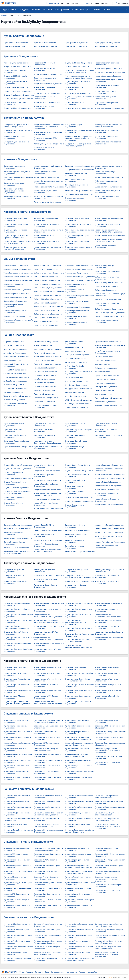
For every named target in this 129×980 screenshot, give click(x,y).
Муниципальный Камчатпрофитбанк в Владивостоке (110, 346)
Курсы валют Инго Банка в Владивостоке (75, 436)
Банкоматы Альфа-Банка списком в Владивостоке (18, 814)
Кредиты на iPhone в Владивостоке (78, 63)
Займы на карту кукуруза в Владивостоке (75, 285)
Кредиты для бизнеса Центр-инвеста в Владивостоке (49, 644)
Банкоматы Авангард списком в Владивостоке (77, 814)
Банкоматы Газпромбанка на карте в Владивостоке (18, 936)
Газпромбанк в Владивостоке (15, 349)
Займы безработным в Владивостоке (18, 297)
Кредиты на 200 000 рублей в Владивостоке (15, 103)
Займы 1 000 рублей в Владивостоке (48, 299)
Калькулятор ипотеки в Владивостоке (79, 170)
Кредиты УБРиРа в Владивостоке (47, 499)
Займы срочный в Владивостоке (47, 318)
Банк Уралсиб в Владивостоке (15, 389)
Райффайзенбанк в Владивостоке (17, 377)
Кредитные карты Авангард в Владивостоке (106, 680)
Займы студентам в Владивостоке (47, 310)
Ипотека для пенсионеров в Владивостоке (14, 167)
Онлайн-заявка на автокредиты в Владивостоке (108, 143)
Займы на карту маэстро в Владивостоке (105, 267)
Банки (107, 9)
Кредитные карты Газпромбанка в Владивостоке (17, 680)
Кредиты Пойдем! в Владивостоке (108, 482)
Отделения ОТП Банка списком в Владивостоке (16, 767)
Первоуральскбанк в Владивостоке (78, 389)
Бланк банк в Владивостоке (75, 396)
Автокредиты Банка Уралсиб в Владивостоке (76, 571)
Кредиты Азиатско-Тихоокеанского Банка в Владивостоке (48, 494)
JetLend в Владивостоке (104, 391)
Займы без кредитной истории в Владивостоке (77, 302)
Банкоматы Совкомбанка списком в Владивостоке (48, 797)
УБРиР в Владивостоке (43, 345)
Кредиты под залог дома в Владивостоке (44, 107)
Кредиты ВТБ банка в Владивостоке (18, 469)
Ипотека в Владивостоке (20, 159)
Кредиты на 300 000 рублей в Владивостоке (45, 70)
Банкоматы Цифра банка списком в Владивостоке (109, 803)
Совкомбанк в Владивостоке (15, 374)
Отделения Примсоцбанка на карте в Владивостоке (48, 884)
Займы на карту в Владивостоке (16, 294)
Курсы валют (10, 9)
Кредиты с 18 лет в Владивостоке (77, 67)
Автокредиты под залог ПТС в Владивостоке (46, 139)
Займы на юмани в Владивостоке (47, 280)
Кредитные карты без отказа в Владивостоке (15, 231)
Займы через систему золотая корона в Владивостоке (80, 297)
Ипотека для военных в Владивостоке (110, 178)
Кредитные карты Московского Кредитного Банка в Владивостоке (17, 703)
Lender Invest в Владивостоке (106, 379)
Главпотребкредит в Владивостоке (109, 398)
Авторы (82, 972)
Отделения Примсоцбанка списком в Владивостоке (48, 756)
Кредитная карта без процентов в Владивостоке (78, 225)
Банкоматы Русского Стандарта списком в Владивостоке (47, 825)
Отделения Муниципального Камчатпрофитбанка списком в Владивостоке (107, 751)
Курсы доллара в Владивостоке (16, 43)
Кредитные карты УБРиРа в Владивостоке (75, 669)
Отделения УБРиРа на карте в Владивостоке (45, 861)
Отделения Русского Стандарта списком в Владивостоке (46, 750)
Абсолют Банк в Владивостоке (46, 342)
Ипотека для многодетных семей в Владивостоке (108, 167)
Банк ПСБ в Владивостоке (105, 357)
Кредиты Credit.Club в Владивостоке (109, 505)
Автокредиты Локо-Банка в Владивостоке (75, 586)
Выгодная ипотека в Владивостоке (109, 187)
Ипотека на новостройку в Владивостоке (105, 173)
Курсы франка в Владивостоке (76, 43)
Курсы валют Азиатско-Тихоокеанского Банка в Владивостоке (49, 442)
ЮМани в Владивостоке (74, 378)
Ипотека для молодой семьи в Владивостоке (76, 186)
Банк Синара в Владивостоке (45, 375)
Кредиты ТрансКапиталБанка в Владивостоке (46, 485)
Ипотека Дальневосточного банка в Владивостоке (109, 537)
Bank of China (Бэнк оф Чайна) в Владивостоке (107, 352)
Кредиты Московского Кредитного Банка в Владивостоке (17, 493)
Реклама (29, 972)
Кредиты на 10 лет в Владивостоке (17, 108)
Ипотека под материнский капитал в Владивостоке (48, 167)
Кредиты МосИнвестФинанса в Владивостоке (107, 494)
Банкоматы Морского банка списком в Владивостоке (110, 808)
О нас (22, 972)
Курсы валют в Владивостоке (24, 36)
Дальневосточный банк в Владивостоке (74, 343)
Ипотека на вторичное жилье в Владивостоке (76, 175)
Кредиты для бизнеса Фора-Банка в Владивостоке (78, 610)
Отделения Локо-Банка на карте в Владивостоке (47, 867)
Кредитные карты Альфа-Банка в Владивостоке (16, 686)
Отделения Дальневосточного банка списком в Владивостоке (79, 744)
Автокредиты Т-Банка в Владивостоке (49, 576)
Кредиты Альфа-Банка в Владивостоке (19, 478)
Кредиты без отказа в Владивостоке (79, 108)
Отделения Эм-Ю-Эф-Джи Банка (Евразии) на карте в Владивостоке (78, 867)
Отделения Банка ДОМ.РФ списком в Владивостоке (18, 756)
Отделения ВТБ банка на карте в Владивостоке (16, 855)
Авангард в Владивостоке (44, 394)
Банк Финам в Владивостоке (76, 385)
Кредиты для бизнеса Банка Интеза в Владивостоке (79, 604)
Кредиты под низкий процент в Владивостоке (15, 71)
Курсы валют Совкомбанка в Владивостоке (45, 425)
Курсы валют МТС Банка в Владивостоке (44, 431)
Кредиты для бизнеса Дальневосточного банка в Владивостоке (75, 623)
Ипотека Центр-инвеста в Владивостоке (74, 547)
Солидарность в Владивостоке (46, 398)
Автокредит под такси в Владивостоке (49, 144)
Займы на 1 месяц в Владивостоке (47, 266)
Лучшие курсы (53, 3)
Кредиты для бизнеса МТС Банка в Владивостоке (47, 610)
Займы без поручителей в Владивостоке (13, 285)
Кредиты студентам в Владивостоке (18, 91)
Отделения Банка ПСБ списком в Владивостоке (108, 763)
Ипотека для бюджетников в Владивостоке (45, 173)
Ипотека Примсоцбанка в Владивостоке (74, 541)
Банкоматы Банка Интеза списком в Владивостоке (79, 803)
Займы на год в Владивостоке (76, 273)
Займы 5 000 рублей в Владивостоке (79, 269)
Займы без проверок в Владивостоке (79, 266)
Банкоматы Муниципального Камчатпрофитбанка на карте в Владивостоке (107, 954)
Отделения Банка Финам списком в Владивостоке (78, 778)
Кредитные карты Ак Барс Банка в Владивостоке (47, 680)
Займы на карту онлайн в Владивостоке (13, 306)
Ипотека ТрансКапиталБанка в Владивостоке (46, 545)
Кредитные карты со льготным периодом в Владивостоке (16, 237)
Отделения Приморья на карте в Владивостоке (77, 861)
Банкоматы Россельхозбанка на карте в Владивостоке (18, 948)
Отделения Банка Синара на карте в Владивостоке (48, 889)
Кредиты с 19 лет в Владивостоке (16, 88)
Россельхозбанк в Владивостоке (16, 357)
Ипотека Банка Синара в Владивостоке (80, 552)
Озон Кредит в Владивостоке (106, 387)
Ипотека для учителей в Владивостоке (49, 187)
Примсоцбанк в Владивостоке (46, 368)
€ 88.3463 (105, 3)
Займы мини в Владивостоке (106, 290)
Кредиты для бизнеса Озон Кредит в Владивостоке (109, 633)
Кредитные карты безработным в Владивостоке (78, 220)
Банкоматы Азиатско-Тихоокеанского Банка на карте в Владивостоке (49, 942)
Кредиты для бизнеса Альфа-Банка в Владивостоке (18, 622)
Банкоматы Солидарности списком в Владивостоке (79, 820)
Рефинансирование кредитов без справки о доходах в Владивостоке (78, 77)
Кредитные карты (81, 9)
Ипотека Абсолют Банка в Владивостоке (75, 526)
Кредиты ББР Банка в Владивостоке (79, 471)
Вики (47, 972)
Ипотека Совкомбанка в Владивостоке (49, 531)
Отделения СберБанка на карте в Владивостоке (16, 850)
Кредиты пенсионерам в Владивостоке (110, 72)
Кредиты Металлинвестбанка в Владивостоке (46, 504)
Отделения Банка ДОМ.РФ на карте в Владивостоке (18, 884)
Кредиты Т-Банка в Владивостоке (16, 488)
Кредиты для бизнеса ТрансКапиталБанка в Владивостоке (48, 616)
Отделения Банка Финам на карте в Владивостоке (78, 907)
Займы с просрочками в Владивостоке (80, 280)
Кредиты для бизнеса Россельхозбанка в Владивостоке (17, 627)
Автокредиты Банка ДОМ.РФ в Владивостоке (46, 580)
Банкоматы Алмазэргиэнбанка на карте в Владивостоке (108, 925)
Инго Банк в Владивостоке (44, 379)
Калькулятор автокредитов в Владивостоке (106, 137)
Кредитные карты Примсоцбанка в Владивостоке (78, 691)
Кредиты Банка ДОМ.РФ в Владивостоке (14, 498)
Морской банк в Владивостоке (76, 381)
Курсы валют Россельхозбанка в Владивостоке (16, 442)
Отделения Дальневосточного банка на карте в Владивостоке (79, 872)
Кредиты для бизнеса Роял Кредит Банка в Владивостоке (78, 641)
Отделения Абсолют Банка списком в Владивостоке (48, 727)
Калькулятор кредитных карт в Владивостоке (46, 220)
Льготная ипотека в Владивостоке (47, 202)
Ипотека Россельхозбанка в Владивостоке (14, 543)
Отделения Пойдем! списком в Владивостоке (107, 721)
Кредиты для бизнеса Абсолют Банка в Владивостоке (49, 627)
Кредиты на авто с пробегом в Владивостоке (107, 132)
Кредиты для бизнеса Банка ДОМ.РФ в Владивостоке (19, 639)
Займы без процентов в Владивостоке (18, 273)
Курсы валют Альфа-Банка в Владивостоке (15, 436)
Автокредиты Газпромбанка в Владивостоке (15, 582)
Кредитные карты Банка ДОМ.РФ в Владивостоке (48, 669)
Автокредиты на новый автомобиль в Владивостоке (79, 132)
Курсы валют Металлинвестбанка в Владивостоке (48, 448)
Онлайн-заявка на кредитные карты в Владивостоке (79, 231)
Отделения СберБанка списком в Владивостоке (16, 721)
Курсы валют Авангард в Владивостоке (74, 448)
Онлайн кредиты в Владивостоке (16, 63)
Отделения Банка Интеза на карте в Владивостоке (48, 901)
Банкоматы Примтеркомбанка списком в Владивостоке (107, 820)
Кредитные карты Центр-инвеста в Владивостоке (78, 697)
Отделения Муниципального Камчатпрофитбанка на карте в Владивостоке (107, 879)
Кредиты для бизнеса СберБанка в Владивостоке (17, 604)
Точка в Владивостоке (104, 394)
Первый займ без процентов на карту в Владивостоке (110, 295)
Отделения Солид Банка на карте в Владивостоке (78, 889)
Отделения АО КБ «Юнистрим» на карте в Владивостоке (110, 855)
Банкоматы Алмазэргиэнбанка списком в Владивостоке (107, 797)
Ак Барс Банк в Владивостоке (15, 381)
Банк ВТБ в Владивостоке (14, 345)
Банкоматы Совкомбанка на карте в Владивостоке (48, 925)
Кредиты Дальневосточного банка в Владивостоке (109, 470)
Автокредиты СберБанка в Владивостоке (14, 571)
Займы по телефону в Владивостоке (17, 316)
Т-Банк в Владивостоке (12, 360)
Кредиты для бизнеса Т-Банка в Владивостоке (16, 633)
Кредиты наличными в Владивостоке (109, 108)
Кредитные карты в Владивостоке (27, 212)
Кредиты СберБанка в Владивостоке (18, 465)
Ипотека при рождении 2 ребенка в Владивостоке (17, 198)
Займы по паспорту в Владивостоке (48, 288)
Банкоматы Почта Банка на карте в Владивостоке (78, 936)
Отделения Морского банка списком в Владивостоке (79, 773)
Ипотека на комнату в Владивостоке (79, 191)
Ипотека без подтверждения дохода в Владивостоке (49, 182)
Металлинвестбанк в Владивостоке (48, 349)
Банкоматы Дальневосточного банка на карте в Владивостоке (79, 959)
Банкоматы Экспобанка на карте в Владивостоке (47, 936)
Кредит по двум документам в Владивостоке (15, 83)
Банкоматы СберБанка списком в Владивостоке (17, 797)
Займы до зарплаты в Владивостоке (48, 314)
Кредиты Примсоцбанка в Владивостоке (75, 481)
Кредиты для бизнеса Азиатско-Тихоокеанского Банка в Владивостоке (49, 622)
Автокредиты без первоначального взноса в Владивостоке (109, 126)
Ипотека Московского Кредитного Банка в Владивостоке (17, 553)
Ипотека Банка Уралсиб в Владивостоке (44, 536)
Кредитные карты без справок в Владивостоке (46, 225)
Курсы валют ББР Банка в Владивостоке (75, 425)
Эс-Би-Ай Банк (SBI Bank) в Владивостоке (75, 367)
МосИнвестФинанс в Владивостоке (109, 406)
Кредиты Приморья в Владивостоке (109, 465)
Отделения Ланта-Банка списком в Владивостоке (78, 750)
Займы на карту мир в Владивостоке (109, 283)
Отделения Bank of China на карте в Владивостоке (108, 886)
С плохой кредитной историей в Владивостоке (107, 87)
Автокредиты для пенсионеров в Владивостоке (16, 143)
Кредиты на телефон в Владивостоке (48, 84)
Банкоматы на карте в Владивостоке (29, 917)
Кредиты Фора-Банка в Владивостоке (79, 501)
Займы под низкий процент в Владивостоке (15, 312)
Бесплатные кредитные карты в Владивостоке (107, 225)
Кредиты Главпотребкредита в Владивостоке (107, 500)
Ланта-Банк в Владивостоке (75, 351)
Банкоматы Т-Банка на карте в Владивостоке (15, 954)
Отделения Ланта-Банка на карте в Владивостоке (78, 878)
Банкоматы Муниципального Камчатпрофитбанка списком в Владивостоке (107, 826)
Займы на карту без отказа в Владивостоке (76, 323)
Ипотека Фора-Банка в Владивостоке (109, 529)
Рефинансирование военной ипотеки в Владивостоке (18, 179)
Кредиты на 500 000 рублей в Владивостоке (45, 64)
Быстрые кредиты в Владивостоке (78, 93)
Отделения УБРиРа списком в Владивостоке (45, 733)
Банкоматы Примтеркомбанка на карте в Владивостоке (108, 948)
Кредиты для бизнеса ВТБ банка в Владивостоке (17, 610)
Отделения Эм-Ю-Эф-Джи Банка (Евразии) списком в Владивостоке (78, 738)
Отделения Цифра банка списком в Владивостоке (78, 767)
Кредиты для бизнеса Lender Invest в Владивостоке (109, 639)
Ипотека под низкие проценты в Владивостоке (107, 192)
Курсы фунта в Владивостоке (45, 46)
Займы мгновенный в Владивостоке (18, 290)
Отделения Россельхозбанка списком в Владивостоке (19, 744)
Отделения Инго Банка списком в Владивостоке (47, 767)
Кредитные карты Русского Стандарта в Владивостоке (79, 686)
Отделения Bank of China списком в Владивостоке (109, 758)
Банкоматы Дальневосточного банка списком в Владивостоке (79, 831)
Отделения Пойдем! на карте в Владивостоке (107, 850)
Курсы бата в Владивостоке (106, 46)
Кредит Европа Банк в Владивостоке (48, 357)
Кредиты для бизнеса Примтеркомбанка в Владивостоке (78, 646)
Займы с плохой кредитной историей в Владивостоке (18, 321)
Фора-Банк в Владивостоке (45, 390)
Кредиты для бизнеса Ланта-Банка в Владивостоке (79, 629)
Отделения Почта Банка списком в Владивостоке (47, 778)
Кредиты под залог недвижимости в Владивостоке (109, 81)
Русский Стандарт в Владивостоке (47, 364)
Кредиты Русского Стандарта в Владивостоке (77, 476)
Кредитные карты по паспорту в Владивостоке (16, 225)
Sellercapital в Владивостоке (106, 368)
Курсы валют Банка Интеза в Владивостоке (76, 442)
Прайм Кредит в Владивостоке (107, 376)
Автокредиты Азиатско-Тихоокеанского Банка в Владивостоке (80, 577)
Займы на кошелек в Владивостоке (48, 277)
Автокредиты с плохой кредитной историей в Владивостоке (78, 145)
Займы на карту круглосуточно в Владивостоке (108, 278)
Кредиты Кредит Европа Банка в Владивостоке (77, 466)
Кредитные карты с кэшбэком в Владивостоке (77, 242)
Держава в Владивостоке (74, 347)
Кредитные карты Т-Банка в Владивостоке (14, 697)
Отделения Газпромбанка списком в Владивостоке (18, 733)
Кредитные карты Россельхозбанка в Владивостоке (18, 691)
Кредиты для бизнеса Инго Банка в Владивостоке (48, 650)
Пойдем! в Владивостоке (74, 393)
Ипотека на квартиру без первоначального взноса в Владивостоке (14, 191)
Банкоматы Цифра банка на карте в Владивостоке (109, 931)
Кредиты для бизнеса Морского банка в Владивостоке (79, 635)
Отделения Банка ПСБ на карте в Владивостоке (108, 891)
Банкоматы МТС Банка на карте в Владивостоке (47, 931)
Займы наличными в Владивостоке (17, 269)
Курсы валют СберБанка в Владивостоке (14, 425)
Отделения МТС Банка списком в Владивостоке (16, 773)
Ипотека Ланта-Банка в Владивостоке (110, 542)
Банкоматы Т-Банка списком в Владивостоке (15, 825)
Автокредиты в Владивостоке (24, 118)
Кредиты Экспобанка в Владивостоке (49, 490)
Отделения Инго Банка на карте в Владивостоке (47, 895)
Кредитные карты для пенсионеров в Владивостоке (48, 248)
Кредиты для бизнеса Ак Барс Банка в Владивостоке (18, 650)
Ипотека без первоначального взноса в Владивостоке (49, 197)
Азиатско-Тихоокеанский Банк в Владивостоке (16, 405)
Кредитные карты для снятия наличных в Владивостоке (15, 248)
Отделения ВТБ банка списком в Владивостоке (16, 727)
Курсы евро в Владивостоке (14, 46)
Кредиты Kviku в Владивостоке (107, 490)
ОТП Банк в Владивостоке (14, 385)
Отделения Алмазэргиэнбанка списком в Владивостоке (76, 756)
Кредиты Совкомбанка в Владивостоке (13, 504)
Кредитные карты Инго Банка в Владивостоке (107, 669)
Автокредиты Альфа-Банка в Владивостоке (45, 571)
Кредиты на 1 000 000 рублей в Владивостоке (15, 77)
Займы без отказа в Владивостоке (47, 295)
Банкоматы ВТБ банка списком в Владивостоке (16, 803)
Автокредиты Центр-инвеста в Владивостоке (107, 582)
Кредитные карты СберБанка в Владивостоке (16, 669)
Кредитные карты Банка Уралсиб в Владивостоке (48, 691)
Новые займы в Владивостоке (15, 301)
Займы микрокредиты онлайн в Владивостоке (77, 312)
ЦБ (88, 3)
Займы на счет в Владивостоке (46, 325)
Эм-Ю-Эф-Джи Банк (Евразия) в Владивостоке (46, 406)
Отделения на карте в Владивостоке (28, 842)
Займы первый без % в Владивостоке (18, 277)
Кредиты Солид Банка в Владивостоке (110, 475)
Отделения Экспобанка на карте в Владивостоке (17, 907)
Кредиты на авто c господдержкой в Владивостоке (48, 134)
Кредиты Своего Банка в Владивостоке (110, 478)
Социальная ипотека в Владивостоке (79, 194)
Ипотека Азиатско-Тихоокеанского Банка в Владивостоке (47, 551)
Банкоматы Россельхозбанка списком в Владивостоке (19, 820)
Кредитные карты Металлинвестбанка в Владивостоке (80, 674)
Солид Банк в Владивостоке (75, 359)
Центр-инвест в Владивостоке (46, 372)
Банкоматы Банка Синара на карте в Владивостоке (79, 925)
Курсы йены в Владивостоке (76, 46)
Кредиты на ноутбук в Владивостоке (48, 74)
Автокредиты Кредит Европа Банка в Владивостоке (109, 571)
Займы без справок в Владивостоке (109, 309)
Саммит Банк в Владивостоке (76, 407)
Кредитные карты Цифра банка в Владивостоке (108, 686)
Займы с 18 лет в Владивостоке (46, 269)
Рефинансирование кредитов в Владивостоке (107, 104)
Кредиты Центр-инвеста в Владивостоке (74, 487)
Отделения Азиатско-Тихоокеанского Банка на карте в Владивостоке (48, 850)
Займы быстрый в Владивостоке (47, 303)
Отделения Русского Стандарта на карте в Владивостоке (47, 878)
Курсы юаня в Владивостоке (45, 43)
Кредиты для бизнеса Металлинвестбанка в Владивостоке (48, 639)
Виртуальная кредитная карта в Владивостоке (77, 237)
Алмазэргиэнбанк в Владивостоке (78, 355)
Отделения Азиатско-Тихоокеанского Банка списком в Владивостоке (48, 721)
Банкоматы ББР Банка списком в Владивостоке (47, 820)
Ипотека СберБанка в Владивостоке (18, 525)
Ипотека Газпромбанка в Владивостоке (13, 534)
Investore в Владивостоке (105, 383)
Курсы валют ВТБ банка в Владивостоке (14, 431)
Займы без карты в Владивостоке (108, 300)
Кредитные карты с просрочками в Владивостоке (78, 248)
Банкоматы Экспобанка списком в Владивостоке (48, 808)
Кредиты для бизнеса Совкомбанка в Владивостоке (18, 644)
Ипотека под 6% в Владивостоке (46, 178)
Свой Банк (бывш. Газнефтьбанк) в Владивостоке (78, 373)
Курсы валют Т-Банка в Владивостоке (18, 447)
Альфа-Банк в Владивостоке (15, 353)
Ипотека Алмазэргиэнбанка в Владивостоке (107, 547)
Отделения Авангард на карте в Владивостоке (77, 850)
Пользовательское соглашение (64, 972)
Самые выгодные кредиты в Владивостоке (45, 79)
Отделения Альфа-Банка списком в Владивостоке (17, 738)
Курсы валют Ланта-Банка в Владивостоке (106, 425)
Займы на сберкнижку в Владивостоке (80, 277)
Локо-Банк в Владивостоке (45, 353)
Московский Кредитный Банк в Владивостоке (16, 365)
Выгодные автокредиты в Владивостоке (75, 126)
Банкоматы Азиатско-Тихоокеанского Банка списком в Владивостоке (49, 814)
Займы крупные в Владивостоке (77, 307)
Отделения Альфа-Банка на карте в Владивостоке (17, 867)
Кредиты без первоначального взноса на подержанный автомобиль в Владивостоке (49, 127)
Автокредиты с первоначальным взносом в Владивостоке (16, 126)
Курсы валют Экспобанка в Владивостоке (45, 436)
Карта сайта (92, 972)
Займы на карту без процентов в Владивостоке (108, 272)
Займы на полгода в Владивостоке (47, 284)
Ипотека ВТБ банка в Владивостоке (17, 529)
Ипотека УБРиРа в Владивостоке (77, 531)
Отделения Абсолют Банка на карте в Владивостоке (48, 855)
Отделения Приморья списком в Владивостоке (77, 733)
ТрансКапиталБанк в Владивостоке (17, 396)
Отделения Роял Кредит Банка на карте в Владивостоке (110, 861)
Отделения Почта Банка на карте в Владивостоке (47, 907)
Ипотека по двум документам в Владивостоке (107, 197)
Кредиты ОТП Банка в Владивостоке (48, 471)
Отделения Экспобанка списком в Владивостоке (17, 778)
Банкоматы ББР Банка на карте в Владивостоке (47, 948)
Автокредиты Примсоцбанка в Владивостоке (107, 577)
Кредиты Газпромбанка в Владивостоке (13, 474)
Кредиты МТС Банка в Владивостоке (48, 480)
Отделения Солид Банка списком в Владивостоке (78, 761)
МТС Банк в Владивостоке (14, 392)
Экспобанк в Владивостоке (14, 400)
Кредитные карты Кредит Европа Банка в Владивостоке (77, 680)
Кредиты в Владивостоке (21, 56)
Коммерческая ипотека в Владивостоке (74, 199)
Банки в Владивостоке (19, 335)
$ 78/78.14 (65, 3)
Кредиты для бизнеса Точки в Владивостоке (106, 610)
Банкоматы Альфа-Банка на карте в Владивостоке (17, 942)
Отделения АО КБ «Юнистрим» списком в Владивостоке (110, 727)
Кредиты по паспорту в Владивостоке (18, 99)
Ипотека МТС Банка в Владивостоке (48, 540)
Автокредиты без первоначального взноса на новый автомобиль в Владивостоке (78, 138)
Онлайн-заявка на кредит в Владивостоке (106, 98)
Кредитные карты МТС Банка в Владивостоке (46, 697)
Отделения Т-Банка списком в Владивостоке (15, 750)
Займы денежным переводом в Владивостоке (107, 321)
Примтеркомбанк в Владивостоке (108, 342)
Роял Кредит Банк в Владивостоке (78, 404)
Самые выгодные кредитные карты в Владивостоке (48, 231)
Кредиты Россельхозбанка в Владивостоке (15, 483)
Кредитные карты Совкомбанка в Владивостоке (47, 674)
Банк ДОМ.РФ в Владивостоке (15, 370)
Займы (97, 9)
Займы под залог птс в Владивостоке (48, 307)
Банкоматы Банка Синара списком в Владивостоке (79, 797)
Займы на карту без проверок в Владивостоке (107, 304)
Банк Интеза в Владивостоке (45, 383)
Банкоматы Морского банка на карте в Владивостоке (110, 936)
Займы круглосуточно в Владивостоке (49, 273)
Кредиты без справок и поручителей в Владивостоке (79, 98)
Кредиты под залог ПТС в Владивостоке (74, 104)
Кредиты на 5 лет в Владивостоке (47, 93)
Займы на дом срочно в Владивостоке (110, 313)
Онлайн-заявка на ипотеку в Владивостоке (75, 180)
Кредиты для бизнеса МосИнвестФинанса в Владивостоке (109, 616)
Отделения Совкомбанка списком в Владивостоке (17, 761)
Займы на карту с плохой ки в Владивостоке (76, 317)
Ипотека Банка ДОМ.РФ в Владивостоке (44, 526)
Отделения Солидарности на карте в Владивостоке (78, 855)
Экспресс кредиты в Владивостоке (17, 67)
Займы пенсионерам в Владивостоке (18, 280)
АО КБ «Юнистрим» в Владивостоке (78, 400)
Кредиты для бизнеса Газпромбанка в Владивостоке (18, 616)
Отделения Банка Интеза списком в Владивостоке (48, 773)
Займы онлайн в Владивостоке (16, 266)
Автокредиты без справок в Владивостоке (14, 137)
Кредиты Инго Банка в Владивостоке (79, 497)
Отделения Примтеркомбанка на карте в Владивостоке (110, 872)
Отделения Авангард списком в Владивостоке (77, 721)
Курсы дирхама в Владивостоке (107, 43)
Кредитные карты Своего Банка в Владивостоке (108, 691)
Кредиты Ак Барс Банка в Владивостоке (44, 466)
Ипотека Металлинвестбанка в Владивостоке (77, 536)
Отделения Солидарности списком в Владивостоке (79, 727)
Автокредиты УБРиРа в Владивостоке (79, 581)
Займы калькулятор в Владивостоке (109, 316)
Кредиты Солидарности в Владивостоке (74, 506)
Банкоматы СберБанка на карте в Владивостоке (17, 925)
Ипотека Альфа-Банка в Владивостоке (18, 538)
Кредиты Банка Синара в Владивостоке (74, 493)
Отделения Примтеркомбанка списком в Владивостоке (110, 744)
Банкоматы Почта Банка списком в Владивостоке (78, 808)
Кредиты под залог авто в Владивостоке (75, 89)
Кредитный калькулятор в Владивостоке (105, 92)
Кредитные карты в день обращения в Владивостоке (110, 220)
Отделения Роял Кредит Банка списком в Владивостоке (110, 733)
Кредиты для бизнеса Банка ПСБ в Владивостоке (108, 604)
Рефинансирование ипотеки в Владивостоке (106, 182)
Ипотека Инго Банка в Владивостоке (109, 525)
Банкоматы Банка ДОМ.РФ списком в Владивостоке (18, 831)
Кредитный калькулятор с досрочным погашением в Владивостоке (79, 71)
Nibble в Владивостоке (104, 372)
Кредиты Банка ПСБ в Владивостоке (109, 486)
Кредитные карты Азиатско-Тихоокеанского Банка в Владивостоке (49, 703)
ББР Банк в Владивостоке (44, 360)
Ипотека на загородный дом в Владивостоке (46, 192)
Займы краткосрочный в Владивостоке (74, 291)
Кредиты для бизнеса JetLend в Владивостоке (107, 627)
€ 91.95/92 (75, 3)
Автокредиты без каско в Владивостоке (44, 149)
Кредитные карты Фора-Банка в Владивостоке (107, 674)
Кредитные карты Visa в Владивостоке (110, 236)
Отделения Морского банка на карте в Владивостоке (79, 901)
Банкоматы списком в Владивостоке (29, 789)
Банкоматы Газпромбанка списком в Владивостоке (18, 808)
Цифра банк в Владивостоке (76, 362)
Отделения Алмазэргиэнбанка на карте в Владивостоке (80, 884)
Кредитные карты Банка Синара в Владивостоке (78, 703)
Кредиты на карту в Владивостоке (108, 69)
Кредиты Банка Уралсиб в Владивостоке (44, 476)
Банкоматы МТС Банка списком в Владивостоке (47, 803)
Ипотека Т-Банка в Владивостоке (16, 548)
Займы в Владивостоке (19, 259)
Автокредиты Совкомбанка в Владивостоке (45, 586)
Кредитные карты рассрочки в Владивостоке (15, 220)
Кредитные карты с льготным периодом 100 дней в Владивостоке (109, 231)
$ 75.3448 (95, 3)
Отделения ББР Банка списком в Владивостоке (47, 744)
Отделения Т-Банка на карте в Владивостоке (15, 878)
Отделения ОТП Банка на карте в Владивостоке (16, 895)
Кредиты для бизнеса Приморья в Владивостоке (78, 616)
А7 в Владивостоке (102, 364)
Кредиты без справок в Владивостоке (110, 76)
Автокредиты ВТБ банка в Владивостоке (14, 577)
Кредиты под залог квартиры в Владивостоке (107, 64)
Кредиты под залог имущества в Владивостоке (77, 83)
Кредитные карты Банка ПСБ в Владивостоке (107, 697)
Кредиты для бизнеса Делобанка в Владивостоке (108, 622)
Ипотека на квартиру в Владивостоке (79, 166)
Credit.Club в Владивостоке (105, 361)
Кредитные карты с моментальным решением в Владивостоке (109, 240)
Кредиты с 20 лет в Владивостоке (47, 103)
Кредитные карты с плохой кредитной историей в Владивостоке (18, 242)
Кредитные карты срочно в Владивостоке (105, 246)
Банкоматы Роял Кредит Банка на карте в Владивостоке (108, 942)
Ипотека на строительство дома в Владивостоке (17, 173)
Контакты (39, 972)
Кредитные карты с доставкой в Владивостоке (46, 242)
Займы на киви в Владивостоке (46, 322)
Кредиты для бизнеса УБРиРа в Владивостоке (46, 633)
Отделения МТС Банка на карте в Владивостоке (16, 901)
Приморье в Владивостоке (44, 402)
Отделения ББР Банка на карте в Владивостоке (47, 872)
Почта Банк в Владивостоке (45, 387)
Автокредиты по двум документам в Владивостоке (18, 132)
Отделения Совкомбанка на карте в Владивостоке (17, 889)
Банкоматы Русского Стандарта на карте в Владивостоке (48, 954)
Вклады (36, 9)
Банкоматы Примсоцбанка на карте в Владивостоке (49, 959)
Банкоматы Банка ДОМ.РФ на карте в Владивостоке (18, 959)
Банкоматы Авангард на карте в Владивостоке (77, 942)
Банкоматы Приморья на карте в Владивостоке (77, 954)
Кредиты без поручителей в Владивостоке (45, 89)
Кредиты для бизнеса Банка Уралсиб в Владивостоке (49, 604)
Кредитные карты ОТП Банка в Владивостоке (46, 686)
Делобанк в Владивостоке (105, 402)
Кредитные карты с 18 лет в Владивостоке (45, 237)
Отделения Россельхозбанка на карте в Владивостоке (19, 872)
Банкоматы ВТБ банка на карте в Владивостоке (16, 931)
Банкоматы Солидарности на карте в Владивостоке (79, 948)
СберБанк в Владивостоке (14, 342)
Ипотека (48, 9)
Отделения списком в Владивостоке (28, 714)
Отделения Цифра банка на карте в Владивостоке (78, 895)
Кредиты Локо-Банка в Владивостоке (49, 509)
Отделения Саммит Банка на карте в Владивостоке (109, 867)
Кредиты (24, 9)
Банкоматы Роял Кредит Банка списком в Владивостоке (107, 814)
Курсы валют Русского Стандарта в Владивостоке (78, 431)
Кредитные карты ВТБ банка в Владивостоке (15, 674)
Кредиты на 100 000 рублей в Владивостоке (45, 98)
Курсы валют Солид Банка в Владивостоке (106, 431)
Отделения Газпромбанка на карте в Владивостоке (18, 861)
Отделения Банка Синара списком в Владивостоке (48, 761)
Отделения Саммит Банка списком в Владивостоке (109, 738)
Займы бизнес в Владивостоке (107, 286)
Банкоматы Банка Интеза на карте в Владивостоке (79, 931)
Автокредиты (62, 9)
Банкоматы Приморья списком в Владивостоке (77, 825)
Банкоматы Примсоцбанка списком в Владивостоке (49, 831)
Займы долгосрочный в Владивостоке (49, 292)
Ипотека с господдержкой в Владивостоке (14, 184)
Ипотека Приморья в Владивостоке (109, 533)
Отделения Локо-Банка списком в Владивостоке (47, 738)
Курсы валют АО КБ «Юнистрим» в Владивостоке (108, 436)
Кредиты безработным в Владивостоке (19, 95)
